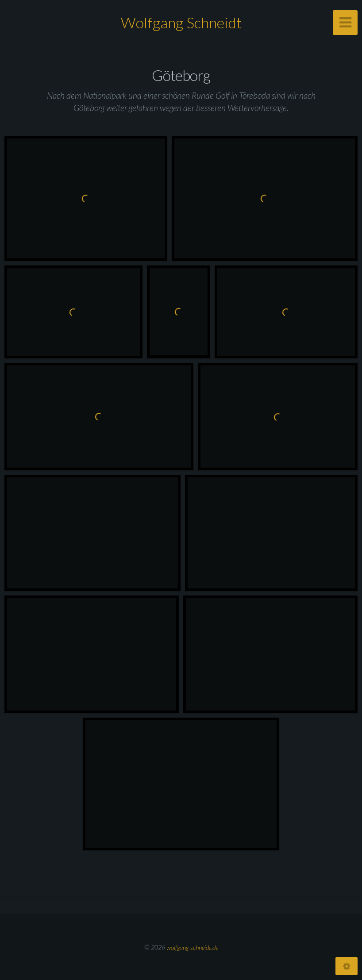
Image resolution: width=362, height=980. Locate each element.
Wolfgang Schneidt (181, 22)
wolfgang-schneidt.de (192, 947)
